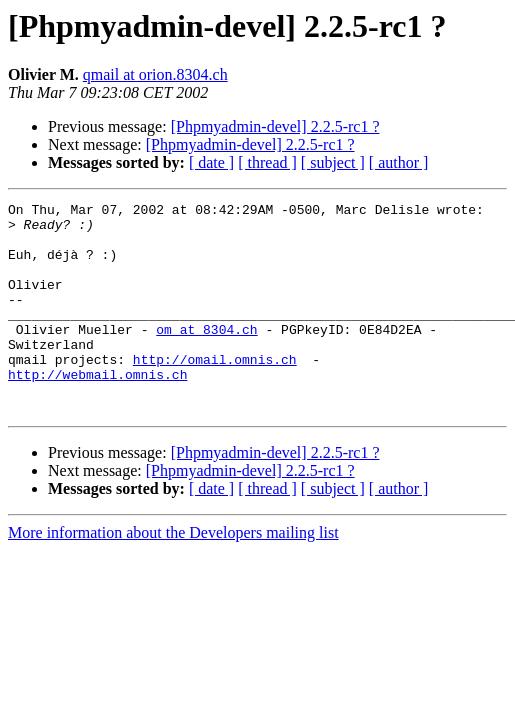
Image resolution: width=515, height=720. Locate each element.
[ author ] (399, 162)
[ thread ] (267, 162)
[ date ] (211, 162)
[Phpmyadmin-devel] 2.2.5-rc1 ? (275, 126)
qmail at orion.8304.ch (155, 74)
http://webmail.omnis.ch (97, 410)
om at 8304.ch (206, 356)
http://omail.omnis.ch (215, 392)
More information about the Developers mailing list (173, 574)
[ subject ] (333, 162)
